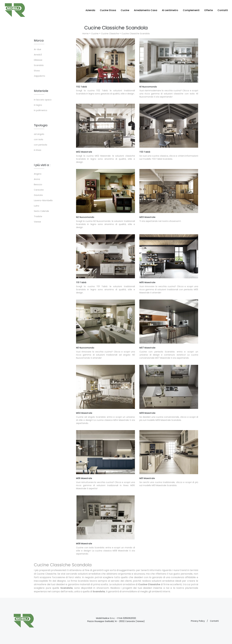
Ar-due (38, 49)
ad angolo (39, 134)
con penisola (40, 145)
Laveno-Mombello (43, 200)
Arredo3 (38, 55)
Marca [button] (39, 40)
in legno (38, 105)
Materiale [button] (41, 91)
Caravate (39, 190)
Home (86, 34)
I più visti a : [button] (42, 165)
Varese (37, 222)
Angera (38, 174)
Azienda (90, 10)
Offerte (208, 10)
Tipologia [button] (41, 125)
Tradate (38, 216)
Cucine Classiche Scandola (136, 34)
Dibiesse (38, 60)
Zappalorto (40, 76)
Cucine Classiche (110, 34)
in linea (38, 150)
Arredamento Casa (146, 10)
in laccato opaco (43, 100)
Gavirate (38, 195)
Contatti (223, 10)
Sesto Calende (41, 211)
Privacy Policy (198, 621)
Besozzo (38, 184)
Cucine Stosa (108, 10)
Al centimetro (170, 10)
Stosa (37, 71)
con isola (38, 139)
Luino (37, 206)
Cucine (125, 10)
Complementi (191, 10)
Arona (37, 179)
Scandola (39, 65)
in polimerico (41, 110)
